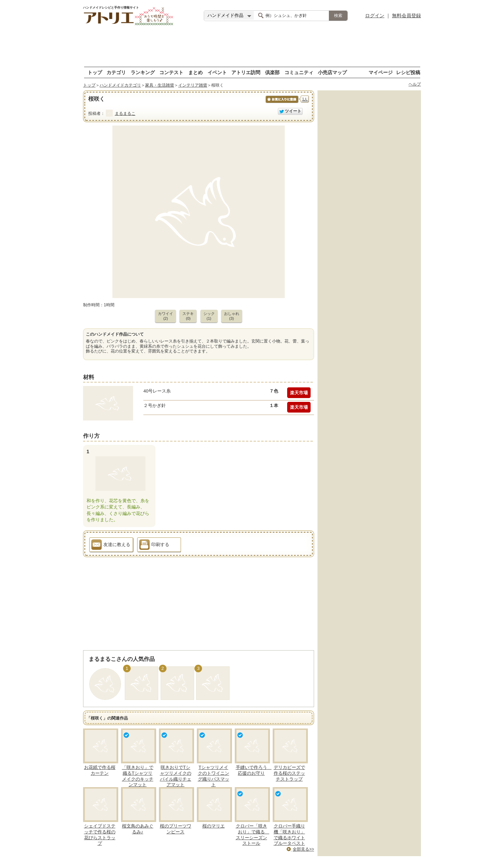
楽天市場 (299, 393)
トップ (95, 72)
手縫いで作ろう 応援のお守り (254, 770)
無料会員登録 (406, 16)
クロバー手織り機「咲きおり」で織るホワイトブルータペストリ (289, 838)
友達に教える (111, 546)
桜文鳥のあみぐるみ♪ (138, 829)
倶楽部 (272, 72)
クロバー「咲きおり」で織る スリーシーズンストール (253, 835)
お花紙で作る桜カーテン (100, 770)
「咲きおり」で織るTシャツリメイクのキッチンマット (138, 776)
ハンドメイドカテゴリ (120, 85)
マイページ (381, 72)
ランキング (143, 72)
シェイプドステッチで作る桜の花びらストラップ (100, 835)
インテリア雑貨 (193, 85)
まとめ (195, 72)
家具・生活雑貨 (160, 85)
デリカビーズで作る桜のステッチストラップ (289, 773)
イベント (217, 72)
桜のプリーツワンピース (176, 829)
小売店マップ (332, 72)
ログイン (375, 16)
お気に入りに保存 (281, 103)
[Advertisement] (252, 47)
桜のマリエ (214, 826)
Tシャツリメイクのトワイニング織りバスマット (214, 776)
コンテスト (171, 72)
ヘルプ (415, 84)
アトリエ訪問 (246, 72)
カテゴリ (116, 72)
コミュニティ (299, 72)
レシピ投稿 (408, 72)
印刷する (154, 546)
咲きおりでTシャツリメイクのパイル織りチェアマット (176, 776)
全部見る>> (303, 849)
